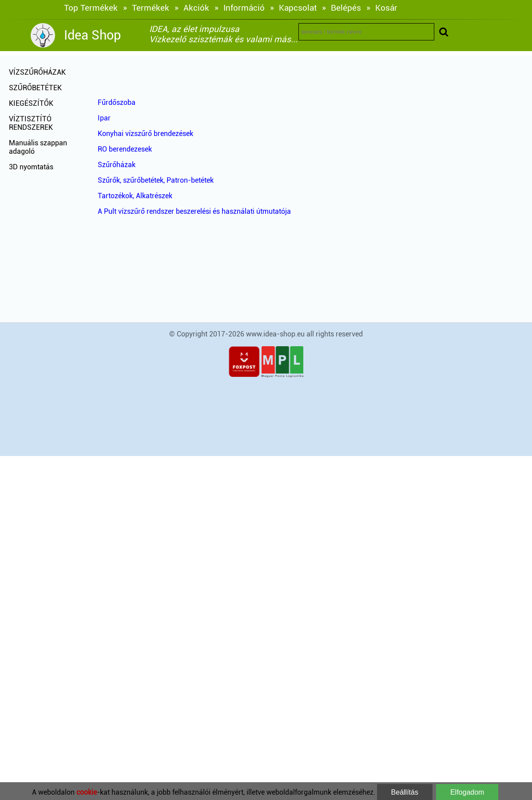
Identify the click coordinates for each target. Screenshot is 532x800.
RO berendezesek (125, 149)
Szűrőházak (117, 165)
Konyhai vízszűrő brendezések (145, 134)
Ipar (104, 118)
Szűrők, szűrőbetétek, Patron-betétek (156, 180)
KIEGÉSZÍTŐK (31, 103)
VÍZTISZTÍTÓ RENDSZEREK (31, 123)
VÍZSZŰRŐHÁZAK (37, 72)
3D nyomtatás (31, 167)
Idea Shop (92, 35)
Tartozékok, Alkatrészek (135, 196)
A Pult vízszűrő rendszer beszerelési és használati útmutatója (194, 211)
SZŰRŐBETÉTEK (35, 88)
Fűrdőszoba (117, 102)
